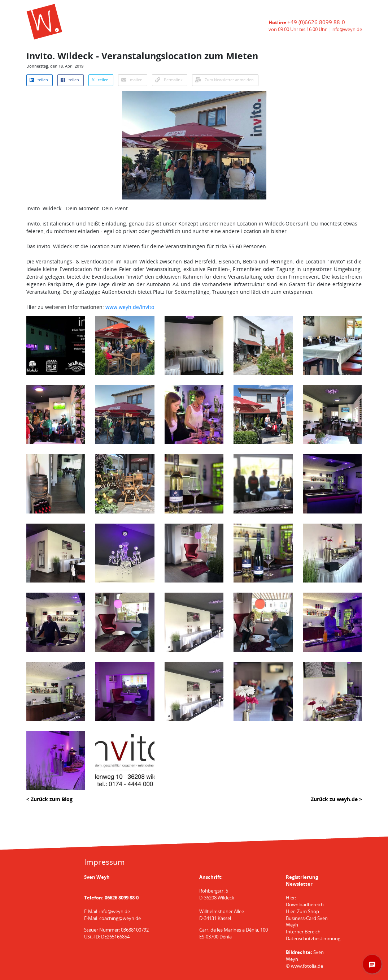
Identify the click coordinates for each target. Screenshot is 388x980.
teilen (39, 80)
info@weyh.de (347, 29)
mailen (132, 80)
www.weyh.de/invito (130, 307)
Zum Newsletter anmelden (224, 80)
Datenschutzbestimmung (313, 939)
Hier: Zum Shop (302, 912)
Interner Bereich (303, 932)
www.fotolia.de (307, 966)
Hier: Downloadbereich (305, 901)
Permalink (169, 80)
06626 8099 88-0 (122, 898)
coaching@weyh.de (120, 918)
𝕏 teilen (100, 80)
